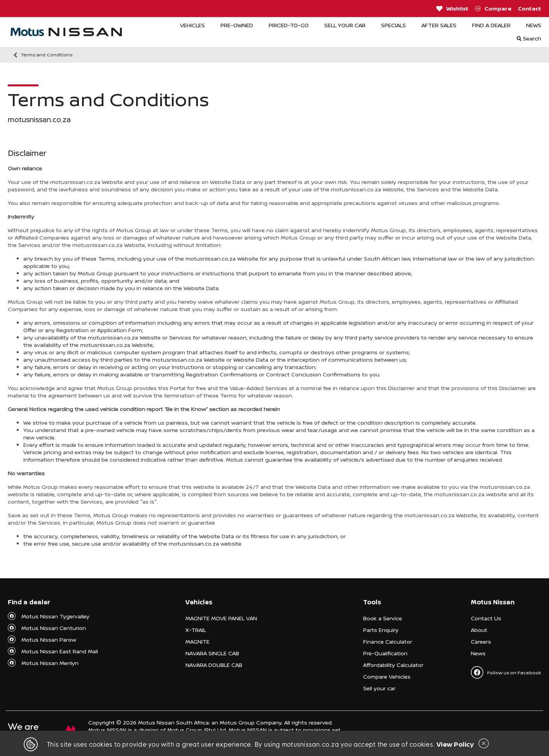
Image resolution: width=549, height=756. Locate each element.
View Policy (455, 744)
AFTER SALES (439, 25)
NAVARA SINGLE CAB (212, 653)
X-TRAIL (196, 630)
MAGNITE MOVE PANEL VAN (221, 618)
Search (529, 38)
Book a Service (383, 618)
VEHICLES (192, 25)
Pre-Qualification (385, 653)
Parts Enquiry (381, 630)
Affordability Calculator (393, 665)
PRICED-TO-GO (289, 25)
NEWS (534, 25)
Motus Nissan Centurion (54, 628)
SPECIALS (393, 25)
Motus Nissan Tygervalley (55, 616)
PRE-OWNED (237, 25)
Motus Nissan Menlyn (50, 663)
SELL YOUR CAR (345, 25)
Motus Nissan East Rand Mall (60, 651)
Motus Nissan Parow (49, 640)
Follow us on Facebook (506, 672)
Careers (481, 641)
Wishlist (452, 9)
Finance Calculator (388, 641)
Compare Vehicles (387, 676)
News (478, 653)
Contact (530, 8)
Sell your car (379, 688)
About (479, 630)
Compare (493, 9)
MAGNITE (198, 641)
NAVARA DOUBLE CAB (214, 665)
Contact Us (486, 618)
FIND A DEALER (491, 25)
